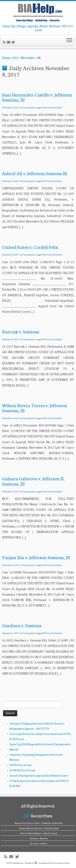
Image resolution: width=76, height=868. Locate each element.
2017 (16, 58)
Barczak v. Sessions (21, 331)
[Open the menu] (69, 40)
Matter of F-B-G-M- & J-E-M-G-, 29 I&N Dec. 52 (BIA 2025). (39, 823)
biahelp (58, 107)
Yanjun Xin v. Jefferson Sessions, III (36, 557)
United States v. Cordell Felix (30, 247)
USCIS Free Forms (21, 765)
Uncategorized (29, 107)
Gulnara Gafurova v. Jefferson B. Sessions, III (33, 481)
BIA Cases (48, 107)
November (28, 58)
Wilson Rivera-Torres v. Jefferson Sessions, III (35, 408)
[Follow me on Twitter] (14, 42)
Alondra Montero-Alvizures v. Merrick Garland (39, 828)
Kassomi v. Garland (39, 843)
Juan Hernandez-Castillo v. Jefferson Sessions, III (37, 97)
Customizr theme (62, 863)
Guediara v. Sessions (22, 625)
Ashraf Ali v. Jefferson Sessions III (34, 173)
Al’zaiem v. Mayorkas (39, 838)
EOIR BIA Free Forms (23, 770)
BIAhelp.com (18, 863)
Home (6, 58)
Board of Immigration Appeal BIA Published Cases (39, 775)
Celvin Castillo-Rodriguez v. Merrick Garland (39, 833)
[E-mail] (9, 42)
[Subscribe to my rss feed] (5, 42)
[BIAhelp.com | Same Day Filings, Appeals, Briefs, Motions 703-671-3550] (38, 12)
